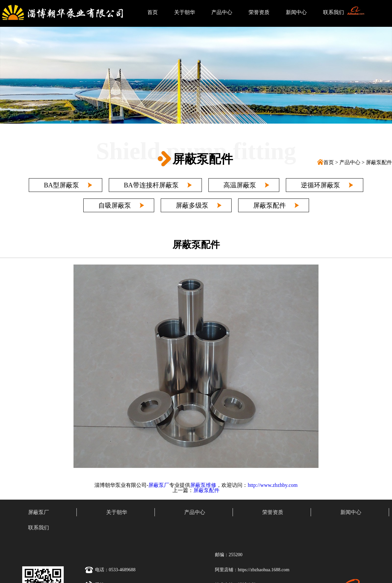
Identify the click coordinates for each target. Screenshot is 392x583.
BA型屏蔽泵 (61, 185)
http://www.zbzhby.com (273, 485)
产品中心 (222, 12)
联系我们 (334, 12)
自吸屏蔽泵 (115, 205)
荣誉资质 (259, 12)
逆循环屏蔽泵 (320, 185)
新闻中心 (296, 12)
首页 (153, 12)
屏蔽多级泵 (192, 205)
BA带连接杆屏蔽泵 (151, 185)
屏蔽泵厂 (159, 485)
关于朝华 (185, 12)
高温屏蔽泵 (240, 185)
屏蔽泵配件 (379, 162)
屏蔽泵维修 (203, 485)
